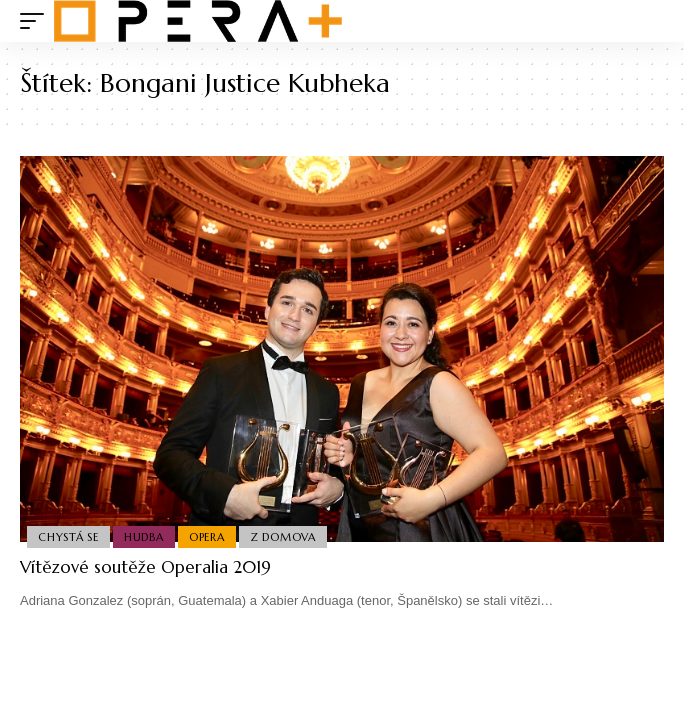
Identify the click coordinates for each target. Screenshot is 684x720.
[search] (649, 21)
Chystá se (68, 537)
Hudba (144, 537)
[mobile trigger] (37, 21)
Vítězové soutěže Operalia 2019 (145, 567)
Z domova (283, 537)
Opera (207, 537)
